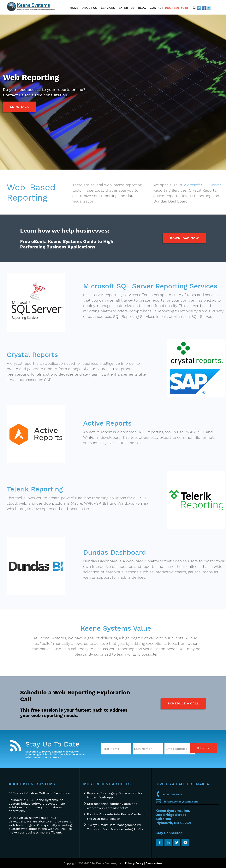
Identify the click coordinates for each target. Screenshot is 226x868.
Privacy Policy (134, 863)
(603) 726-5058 (176, 8)
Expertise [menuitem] (127, 8)
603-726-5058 (173, 794)
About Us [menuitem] (90, 8)
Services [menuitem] (108, 8)
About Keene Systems (32, 784)
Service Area (154, 863)
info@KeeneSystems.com (181, 802)
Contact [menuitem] (156, 8)
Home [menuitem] (74, 8)
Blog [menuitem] (142, 8)
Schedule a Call (183, 703)
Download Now (184, 238)
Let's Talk (19, 107)
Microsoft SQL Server (202, 185)
